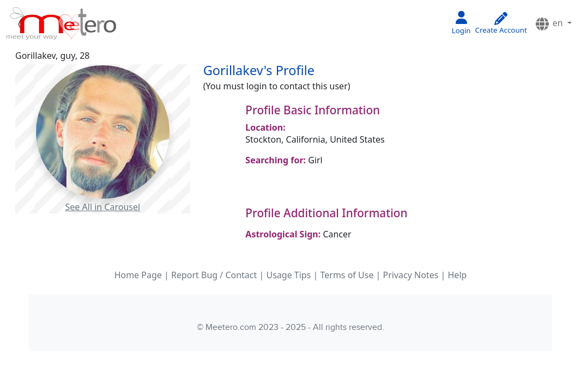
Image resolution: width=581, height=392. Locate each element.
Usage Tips (288, 275)
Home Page (138, 275)
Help (458, 275)
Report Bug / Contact (214, 275)
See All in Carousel (103, 207)
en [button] (550, 24)
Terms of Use (347, 275)
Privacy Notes (411, 275)
